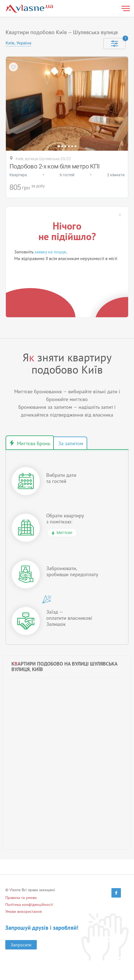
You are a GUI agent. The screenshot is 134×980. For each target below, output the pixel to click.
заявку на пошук (50, 252)
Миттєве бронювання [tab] (30, 443)
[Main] (29, 9)
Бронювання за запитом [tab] (70, 443)
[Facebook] (116, 893)
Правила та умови (21, 898)
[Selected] (114, 44)
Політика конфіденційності (29, 905)
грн (26, 188)
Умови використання (24, 911)
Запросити (21, 945)
